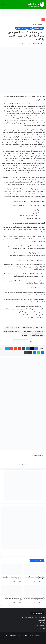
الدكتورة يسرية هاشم (12, 328)
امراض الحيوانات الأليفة (11, 331)
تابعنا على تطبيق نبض (23, 464)
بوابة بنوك (42, 623)
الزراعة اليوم (39, 331)
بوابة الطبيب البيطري (39, 626)
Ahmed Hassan (38, 44)
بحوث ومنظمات (39, 28)
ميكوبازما (25, 335)
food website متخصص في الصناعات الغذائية (33, 617)
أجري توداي (39, 328)
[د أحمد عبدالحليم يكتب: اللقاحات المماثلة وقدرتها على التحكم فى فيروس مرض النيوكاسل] (34, 591)
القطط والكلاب (26, 331)
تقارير (35, 24)
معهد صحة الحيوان (37, 335)
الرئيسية (41, 24)
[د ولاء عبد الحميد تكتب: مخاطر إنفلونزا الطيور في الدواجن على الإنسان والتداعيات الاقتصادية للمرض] (12, 570)
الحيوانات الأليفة (27, 328)
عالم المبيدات (41, 628)
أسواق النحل (41, 620)
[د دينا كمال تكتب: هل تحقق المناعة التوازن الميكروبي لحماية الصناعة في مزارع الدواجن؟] (12, 591)
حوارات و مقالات (21, 28)
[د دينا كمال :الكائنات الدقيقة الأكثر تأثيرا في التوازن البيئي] (34, 570)
